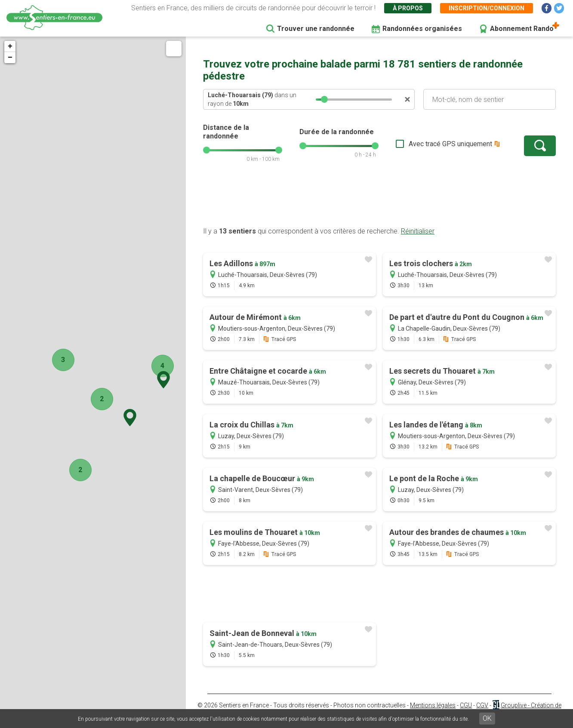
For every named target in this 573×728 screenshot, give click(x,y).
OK (487, 718)
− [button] (10, 58)
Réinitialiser (418, 231)
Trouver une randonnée (316, 29)
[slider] (324, 99)
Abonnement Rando (522, 29)
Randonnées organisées (422, 29)
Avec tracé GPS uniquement (450, 144)
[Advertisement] (379, 199)
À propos (408, 8)
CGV (482, 705)
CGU (466, 705)
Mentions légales (433, 705)
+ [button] (10, 46)
